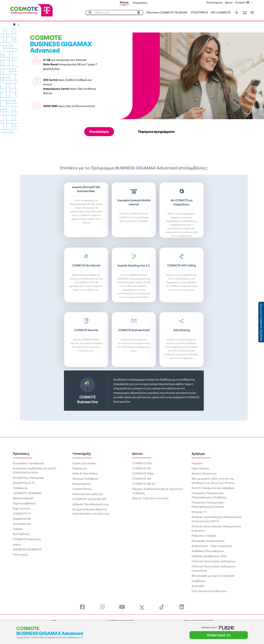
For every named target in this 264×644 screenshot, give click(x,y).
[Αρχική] (15, 25)
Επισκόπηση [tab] (99, 132)
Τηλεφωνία (20, 488)
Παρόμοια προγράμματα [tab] (156, 132)
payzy (17, 544)
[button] (237, 12)
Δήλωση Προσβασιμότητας (91, 504)
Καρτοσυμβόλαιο (24, 503)
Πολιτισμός (20, 554)
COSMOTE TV (22, 514)
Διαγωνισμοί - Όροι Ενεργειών (212, 546)
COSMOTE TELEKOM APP (89, 499)
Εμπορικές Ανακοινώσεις (208, 541)
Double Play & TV (24, 483)
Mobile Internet (23, 498)
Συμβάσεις (199, 581)
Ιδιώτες (124, 2)
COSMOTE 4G (142, 479)
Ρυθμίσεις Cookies (204, 536)
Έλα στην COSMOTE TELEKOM (167, 12)
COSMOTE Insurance (27, 539)
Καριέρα (197, 463)
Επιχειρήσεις (140, 3)
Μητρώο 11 (199, 512)
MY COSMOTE (221, 12)
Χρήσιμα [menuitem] (198, 453)
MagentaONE (22, 519)
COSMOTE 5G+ (142, 463)
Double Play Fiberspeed (28, 478)
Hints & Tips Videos (85, 473)
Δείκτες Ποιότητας (204, 473)
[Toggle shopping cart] (245, 12)
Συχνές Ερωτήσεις (84, 463)
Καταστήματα (214, 2)
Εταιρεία (240, 2)
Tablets (18, 529)
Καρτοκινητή (21, 508)
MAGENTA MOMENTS (27, 549)
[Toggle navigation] (251, 12)
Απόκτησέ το (219, 635)
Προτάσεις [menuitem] (21, 453)
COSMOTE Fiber (143, 473)
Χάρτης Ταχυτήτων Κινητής (150, 498)
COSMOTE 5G (141, 468)
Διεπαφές (198, 586)
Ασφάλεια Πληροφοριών (208, 551)
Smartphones (22, 524)
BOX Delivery (21, 534)
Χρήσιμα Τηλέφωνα (85, 479)
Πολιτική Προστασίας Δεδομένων (214, 561)
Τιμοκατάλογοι (82, 489)
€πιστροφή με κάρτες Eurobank (213, 576)
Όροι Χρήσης (201, 468)
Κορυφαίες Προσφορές (29, 463)
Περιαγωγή (80, 468)
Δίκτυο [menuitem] (137, 453)
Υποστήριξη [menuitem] (82, 453)
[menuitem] (82, 607)
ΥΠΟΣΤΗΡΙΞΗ (199, 12)
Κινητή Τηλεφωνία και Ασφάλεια (213, 488)
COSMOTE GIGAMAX (27, 493)
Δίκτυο (229, 2)
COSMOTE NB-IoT (144, 484)
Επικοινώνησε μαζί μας (88, 494)
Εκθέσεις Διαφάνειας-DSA (209, 556)
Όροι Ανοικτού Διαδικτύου (209, 591)
